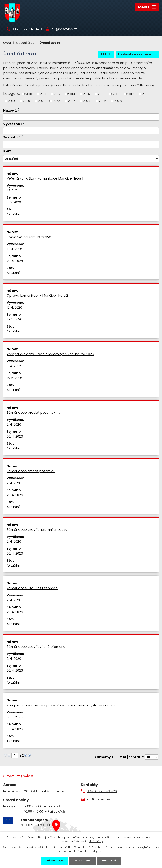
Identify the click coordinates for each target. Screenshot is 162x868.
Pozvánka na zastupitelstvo (29, 237)
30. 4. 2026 (15, 729)
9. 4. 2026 (14, 366)
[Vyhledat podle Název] (81, 117)
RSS (106, 54)
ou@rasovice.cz (64, 29)
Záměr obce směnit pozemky (34, 471)
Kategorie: (11, 94)
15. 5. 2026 (14, 319)
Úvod (7, 43)
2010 (29, 94)
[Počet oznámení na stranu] (152, 757)
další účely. (96, 841)
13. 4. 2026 (14, 249)
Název (10, 110)
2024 (87, 101)
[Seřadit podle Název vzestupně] (19, 109)
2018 (145, 94)
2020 (26, 101)
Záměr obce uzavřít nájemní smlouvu (37, 530)
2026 (118, 101)
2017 (131, 94)
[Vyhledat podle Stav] (81, 159)
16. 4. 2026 (15, 190)
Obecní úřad (25, 43)
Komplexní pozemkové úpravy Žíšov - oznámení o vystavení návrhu (62, 705)
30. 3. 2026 (15, 717)
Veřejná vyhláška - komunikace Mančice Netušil (45, 178)
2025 (102, 101)
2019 (11, 101)
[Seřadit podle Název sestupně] (19, 110)
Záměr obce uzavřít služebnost (35, 588)
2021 (41, 101)
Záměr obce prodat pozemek (34, 413)
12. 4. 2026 (14, 307)
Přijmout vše (55, 861)
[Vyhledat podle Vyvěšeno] (81, 131)
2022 (56, 101)
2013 (72, 94)
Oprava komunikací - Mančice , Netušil (38, 295)
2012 (57, 94)
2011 (43, 94)
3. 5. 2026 (14, 202)
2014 (86, 94)
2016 (116, 94)
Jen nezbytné (83, 861)
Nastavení (109, 861)
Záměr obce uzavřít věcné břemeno (36, 647)
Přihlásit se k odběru (137, 54)
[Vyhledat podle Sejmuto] (81, 145)
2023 (72, 101)
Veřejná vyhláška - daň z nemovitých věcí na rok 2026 (50, 354)
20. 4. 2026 (15, 261)
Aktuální (13, 214)
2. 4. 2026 (14, 424)
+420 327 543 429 (27, 29)
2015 (101, 94)
